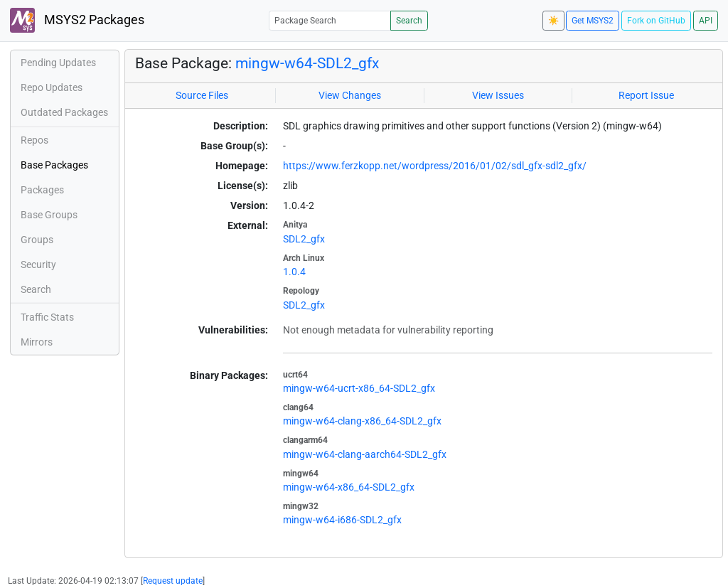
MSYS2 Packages (77, 20)
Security (38, 264)
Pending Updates (58, 63)
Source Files (202, 95)
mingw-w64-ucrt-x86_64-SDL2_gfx (359, 388)
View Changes (350, 95)
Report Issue (646, 95)
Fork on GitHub (656, 21)
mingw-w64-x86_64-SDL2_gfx (349, 487)
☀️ (553, 21)
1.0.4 (294, 272)
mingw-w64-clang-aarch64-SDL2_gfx (365, 454)
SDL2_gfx (304, 239)
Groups (37, 240)
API (706, 21)
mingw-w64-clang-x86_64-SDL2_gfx (362, 421)
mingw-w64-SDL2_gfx (307, 63)
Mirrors (37, 342)
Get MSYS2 (593, 21)
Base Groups (49, 215)
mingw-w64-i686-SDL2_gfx (342, 520)
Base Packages (54, 165)
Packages (42, 190)
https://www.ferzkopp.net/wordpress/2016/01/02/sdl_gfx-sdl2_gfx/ (435, 166)
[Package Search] (330, 20)
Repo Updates (52, 87)
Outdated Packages (64, 112)
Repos (34, 140)
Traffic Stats (47, 317)
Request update (173, 581)
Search (409, 21)
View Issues (498, 95)
